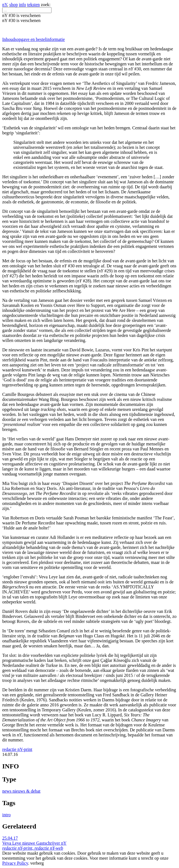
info (23, 5)
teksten (34, 5)
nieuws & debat (26, 791)
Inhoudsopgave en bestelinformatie (34, 39)
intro (6, 815)
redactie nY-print (17, 749)
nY (5, 5)
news (7, 791)
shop (14, 5)
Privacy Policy (15, 863)
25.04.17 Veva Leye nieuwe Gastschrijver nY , (34, 843)
